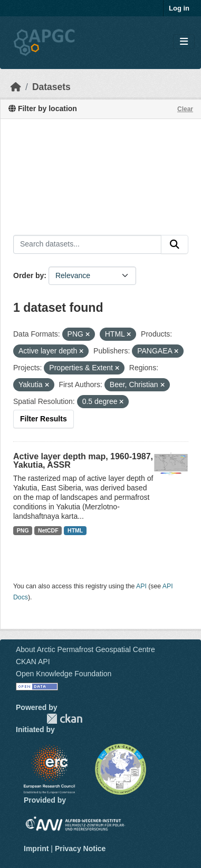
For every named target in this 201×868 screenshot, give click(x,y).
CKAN (64, 719)
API (141, 586)
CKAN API (33, 662)
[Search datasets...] (87, 244)
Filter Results (44, 419)
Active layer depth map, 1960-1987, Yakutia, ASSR (83, 461)
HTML (75, 530)
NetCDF (48, 530)
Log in (179, 8)
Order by (28, 275)
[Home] (16, 87)
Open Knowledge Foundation (64, 674)
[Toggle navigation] (184, 42)
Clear (185, 109)
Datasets (51, 87)
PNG (23, 530)
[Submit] (175, 244)
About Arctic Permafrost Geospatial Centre (85, 649)
